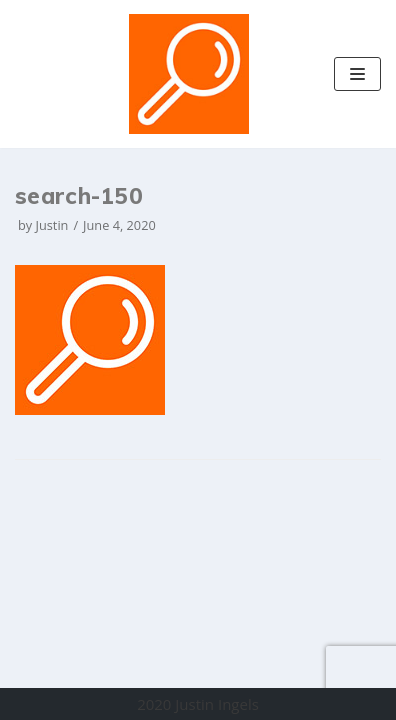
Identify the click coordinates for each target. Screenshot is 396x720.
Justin (52, 225)
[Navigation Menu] (357, 74)
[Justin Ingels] (189, 74)
